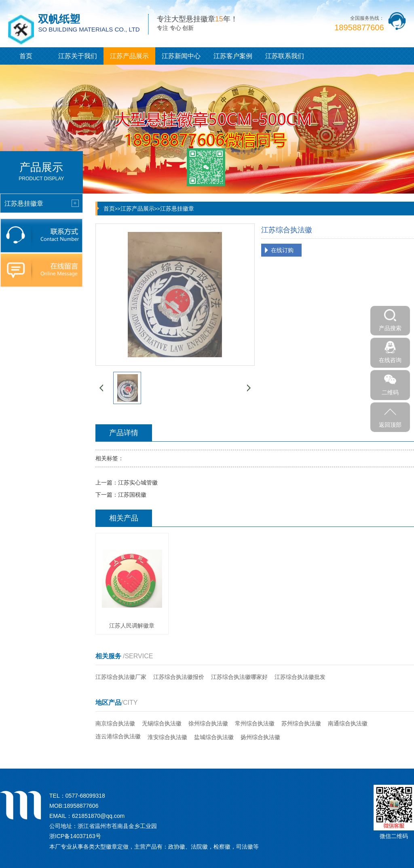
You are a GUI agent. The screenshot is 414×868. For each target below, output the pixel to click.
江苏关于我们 (78, 56)
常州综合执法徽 (255, 723)
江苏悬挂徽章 (177, 209)
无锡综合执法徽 (162, 723)
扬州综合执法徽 (260, 737)
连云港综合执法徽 (118, 736)
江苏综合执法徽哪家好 (239, 677)
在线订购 (282, 250)
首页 (26, 56)
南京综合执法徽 (115, 723)
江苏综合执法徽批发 (300, 677)
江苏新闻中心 (181, 56)
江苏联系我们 (285, 56)
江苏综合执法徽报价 (179, 677)
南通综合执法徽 (348, 723)
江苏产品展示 (129, 56)
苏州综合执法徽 (301, 723)
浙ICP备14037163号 (75, 836)
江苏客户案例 (233, 56)
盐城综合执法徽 (214, 737)
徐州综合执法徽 (208, 723)
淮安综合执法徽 (167, 737)
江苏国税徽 (132, 495)
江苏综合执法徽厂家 (121, 677)
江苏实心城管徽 (138, 482)
